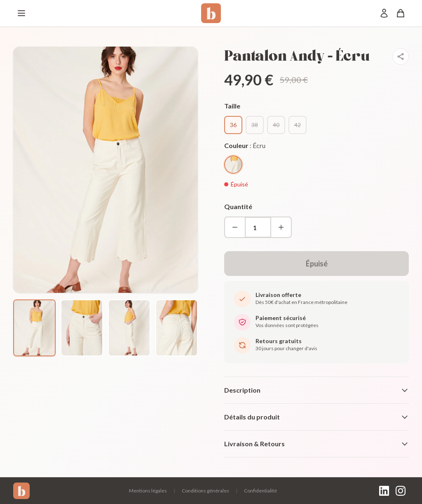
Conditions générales (205, 491)
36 (233, 125)
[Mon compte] (384, 13)
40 (276, 125)
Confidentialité (260, 491)
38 (255, 125)
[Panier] (401, 13)
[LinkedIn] (384, 491)
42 (298, 125)
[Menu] (21, 13)
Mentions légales (148, 491)
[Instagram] (401, 491)
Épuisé (317, 264)
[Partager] (401, 57)
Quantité (238, 206)
